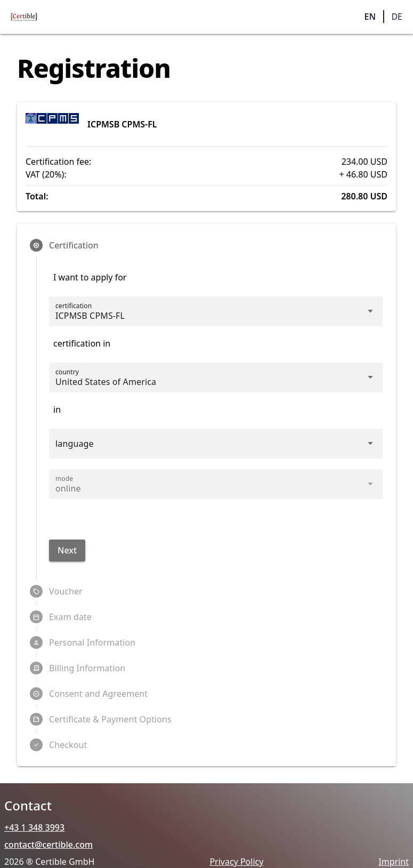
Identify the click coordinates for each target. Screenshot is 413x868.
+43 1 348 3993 (34, 827)
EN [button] (370, 17)
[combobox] (207, 382)
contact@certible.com (48, 845)
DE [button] (397, 17)
